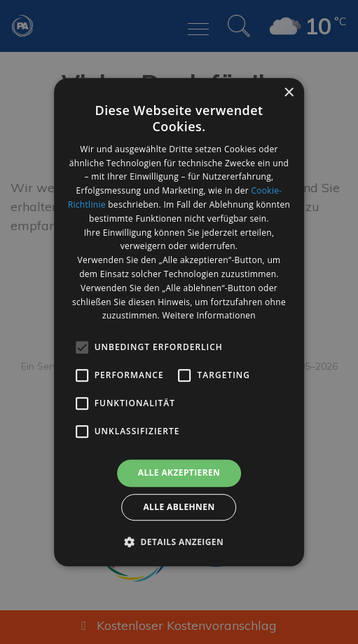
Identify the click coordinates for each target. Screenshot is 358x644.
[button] (179, 542)
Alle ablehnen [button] (179, 507)
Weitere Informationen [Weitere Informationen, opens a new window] (209, 316)
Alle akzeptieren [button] (179, 472)
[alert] (179, 322)
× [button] (288, 93)
